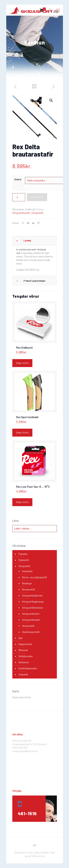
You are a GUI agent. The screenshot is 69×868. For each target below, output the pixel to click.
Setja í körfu (37, 197)
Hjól (20, 638)
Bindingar (27, 583)
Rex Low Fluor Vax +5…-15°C (33, 487)
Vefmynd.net (38, 856)
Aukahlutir (27, 571)
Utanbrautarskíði (31, 632)
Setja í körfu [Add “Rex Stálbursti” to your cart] (22, 363)
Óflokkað (23, 650)
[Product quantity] (19, 197)
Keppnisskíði (25, 644)
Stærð (18, 179)
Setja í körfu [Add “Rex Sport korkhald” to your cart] (22, 433)
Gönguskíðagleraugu (33, 602)
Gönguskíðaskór (31, 614)
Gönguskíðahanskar (33, 608)
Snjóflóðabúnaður (28, 668)
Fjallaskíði (24, 560)
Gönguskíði (37, 213)
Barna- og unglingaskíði (34, 577)
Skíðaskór (24, 662)
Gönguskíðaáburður (32, 596)
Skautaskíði (28, 626)
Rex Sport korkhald (27, 417)
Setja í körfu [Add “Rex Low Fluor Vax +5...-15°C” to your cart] (22, 502)
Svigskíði (23, 674)
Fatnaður (23, 554)
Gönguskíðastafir (21, 213)
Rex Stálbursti (24, 348)
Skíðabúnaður (26, 656)
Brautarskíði (29, 589)
